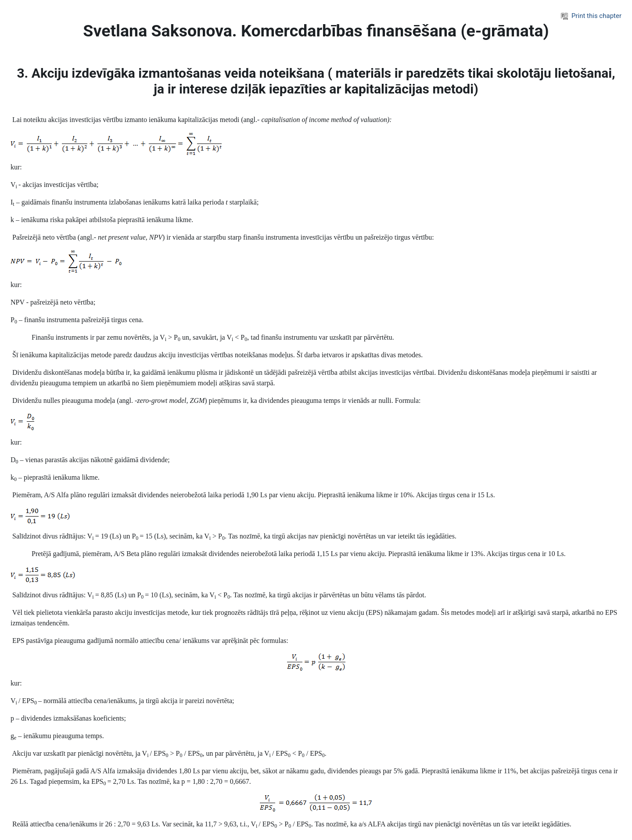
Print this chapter (591, 16)
